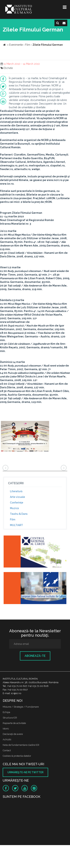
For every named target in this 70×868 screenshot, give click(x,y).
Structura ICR (10, 718)
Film (13, 519)
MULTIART (16, 525)
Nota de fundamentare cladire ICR (21, 745)
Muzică (14, 508)
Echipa (6, 712)
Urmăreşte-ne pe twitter (25, 772)
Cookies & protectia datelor (17, 756)
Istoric (6, 729)
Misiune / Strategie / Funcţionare (21, 707)
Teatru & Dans (19, 514)
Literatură (16, 491)
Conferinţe (17, 503)
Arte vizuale (17, 497)
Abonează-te (35, 656)
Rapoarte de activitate (14, 723)
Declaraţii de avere (13, 734)
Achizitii (7, 739)
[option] (25, 436)
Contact (7, 750)
